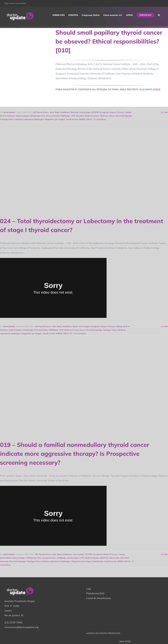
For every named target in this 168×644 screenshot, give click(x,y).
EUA (43, 116)
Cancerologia (85, 112)
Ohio (117, 558)
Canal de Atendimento (99, 598)
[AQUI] (156, 89)
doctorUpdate (9, 112)
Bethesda (75, 112)
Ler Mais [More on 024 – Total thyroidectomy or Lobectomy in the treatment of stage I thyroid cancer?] (164, 326)
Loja (89, 589)
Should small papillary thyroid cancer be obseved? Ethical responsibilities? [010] (109, 41)
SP (71, 333)
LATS (73, 116)
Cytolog (128, 112)
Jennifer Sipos (73, 558)
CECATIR (95, 112)
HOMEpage (65, 116)
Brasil (75, 326)
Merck (112, 116)
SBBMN (82, 119)
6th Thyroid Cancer (41, 112)
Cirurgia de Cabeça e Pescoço (112, 112)
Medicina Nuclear (92, 116)
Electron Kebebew (8, 116)
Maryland (80, 116)
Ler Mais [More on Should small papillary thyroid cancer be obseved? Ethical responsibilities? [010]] (164, 112)
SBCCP (89, 119)
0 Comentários (100, 119)
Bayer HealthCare (62, 112)
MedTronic (104, 116)
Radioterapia (98, 561)
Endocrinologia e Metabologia (28, 116)
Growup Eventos (53, 116)
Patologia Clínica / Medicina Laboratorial (17, 119)
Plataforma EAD (95, 593)
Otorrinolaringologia (124, 116)
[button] (159, 15)
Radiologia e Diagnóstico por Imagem (50, 119)
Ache (52, 112)
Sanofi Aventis (72, 119)
